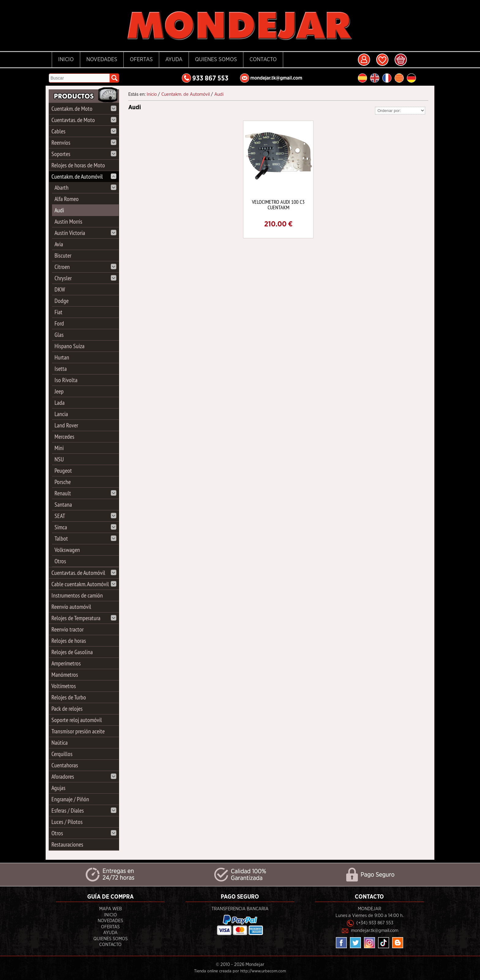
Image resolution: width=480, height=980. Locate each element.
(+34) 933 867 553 (375, 923)
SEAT (85, 516)
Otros (60, 561)
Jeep (59, 391)
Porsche (63, 482)
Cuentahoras (65, 765)
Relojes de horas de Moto (78, 165)
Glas (59, 335)
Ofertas (141, 60)
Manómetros (65, 674)
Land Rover (66, 425)
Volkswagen (67, 550)
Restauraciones (67, 844)
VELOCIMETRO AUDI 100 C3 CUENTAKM (278, 205)
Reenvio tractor (67, 629)
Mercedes (64, 436)
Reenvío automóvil (71, 607)
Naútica (60, 742)
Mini (59, 448)
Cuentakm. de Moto (84, 108)
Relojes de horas (69, 641)
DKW (60, 289)
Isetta (61, 369)
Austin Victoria (85, 233)
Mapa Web (111, 909)
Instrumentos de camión (77, 595)
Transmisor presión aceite (78, 731)
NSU (59, 459)
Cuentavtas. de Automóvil (84, 573)
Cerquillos (62, 754)
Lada (60, 402)
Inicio (66, 60)
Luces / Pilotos (67, 822)
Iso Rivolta (66, 380)
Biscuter (63, 255)
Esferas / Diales (84, 810)
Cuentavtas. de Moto (84, 120)
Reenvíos (84, 142)
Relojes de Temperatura (84, 618)
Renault (85, 493)
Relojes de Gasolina (72, 652)
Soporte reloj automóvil (77, 720)
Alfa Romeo (67, 199)
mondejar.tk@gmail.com (375, 931)
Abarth (85, 187)
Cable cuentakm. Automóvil (84, 584)
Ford (59, 323)
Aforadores (84, 776)
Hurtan (62, 357)
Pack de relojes (67, 708)
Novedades (102, 60)
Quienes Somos (216, 60)
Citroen (85, 267)
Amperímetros (66, 663)
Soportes (84, 154)
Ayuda (174, 60)
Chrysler (85, 278)
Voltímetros (64, 686)
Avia (59, 244)
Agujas (58, 788)
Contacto (263, 60)
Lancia (61, 414)
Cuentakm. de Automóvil (84, 176)
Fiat (58, 312)
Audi (59, 210)
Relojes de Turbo (69, 697)
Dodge (62, 301)
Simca (85, 527)
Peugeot (63, 470)
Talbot (85, 538)
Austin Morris (68, 221)
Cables (84, 131)
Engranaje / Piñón (70, 799)
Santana (63, 504)
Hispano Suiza (69, 346)
